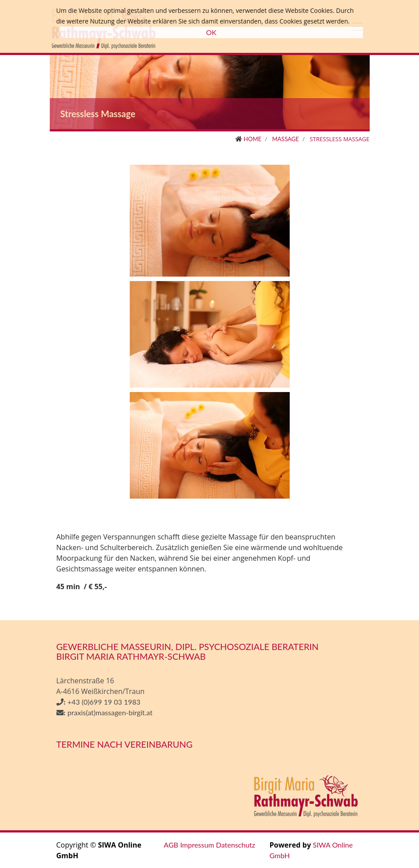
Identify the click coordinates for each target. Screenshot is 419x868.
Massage (285, 139)
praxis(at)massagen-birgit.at (110, 712)
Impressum (197, 845)
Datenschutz (235, 845)
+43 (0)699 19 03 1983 (104, 702)
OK (211, 32)
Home (252, 139)
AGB (171, 845)
